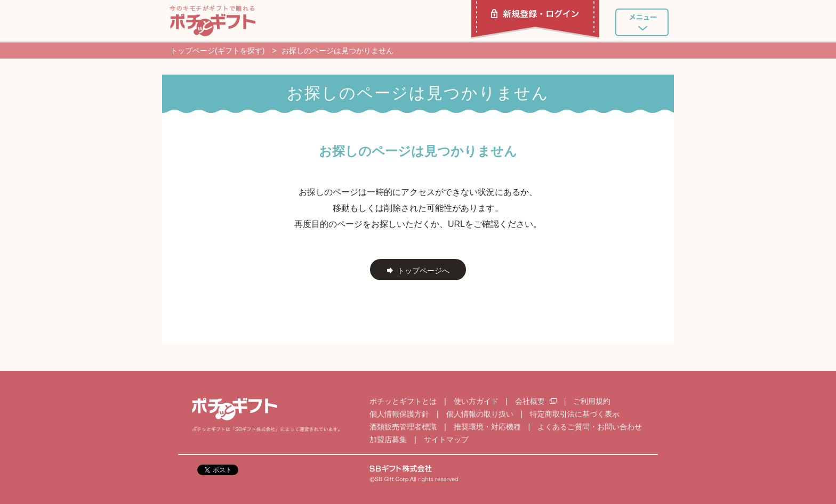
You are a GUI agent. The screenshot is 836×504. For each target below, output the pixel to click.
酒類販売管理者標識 (403, 427)
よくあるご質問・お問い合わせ (590, 427)
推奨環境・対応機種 (487, 427)
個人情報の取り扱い (480, 414)
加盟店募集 (388, 440)
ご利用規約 (592, 401)
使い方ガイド (476, 401)
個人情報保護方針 (399, 414)
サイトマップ (446, 440)
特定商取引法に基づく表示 (575, 414)
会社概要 (537, 401)
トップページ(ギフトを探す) (217, 51)
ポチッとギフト (212, 21)
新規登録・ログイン (535, 19)
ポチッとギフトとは (403, 401)
